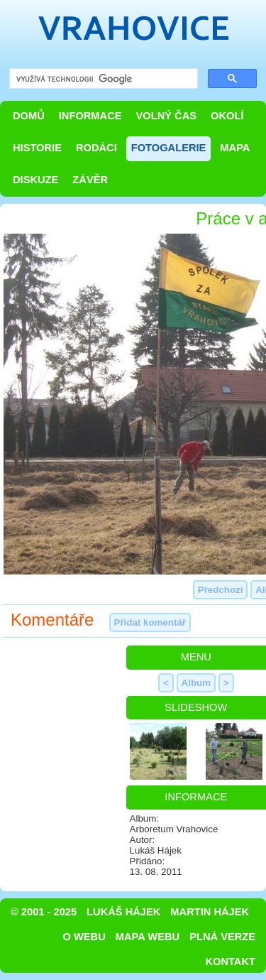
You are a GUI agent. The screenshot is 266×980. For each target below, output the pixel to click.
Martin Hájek (210, 912)
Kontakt (230, 962)
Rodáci (96, 148)
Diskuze (35, 180)
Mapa (235, 148)
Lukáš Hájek (123, 912)
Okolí (227, 116)
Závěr (90, 180)
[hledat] (102, 79)
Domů (29, 116)
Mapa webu (148, 937)
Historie (37, 148)
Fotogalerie (169, 148)
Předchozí (221, 590)
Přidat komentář (150, 622)
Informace (90, 116)
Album (196, 683)
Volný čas (167, 116)
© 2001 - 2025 (44, 912)
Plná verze (222, 937)
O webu (84, 937)
